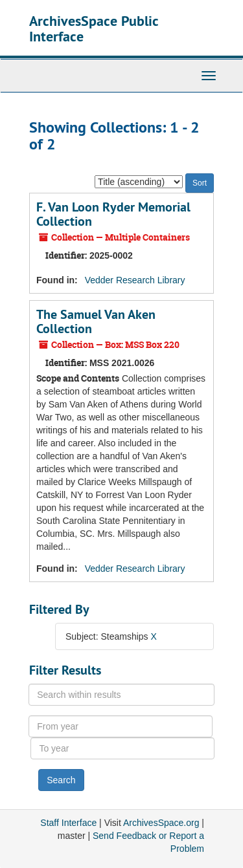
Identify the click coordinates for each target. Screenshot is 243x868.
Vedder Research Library (135, 280)
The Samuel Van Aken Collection (96, 321)
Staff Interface (68, 823)
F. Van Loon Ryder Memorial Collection (113, 214)
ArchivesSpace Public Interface (94, 28)
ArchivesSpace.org (161, 823)
